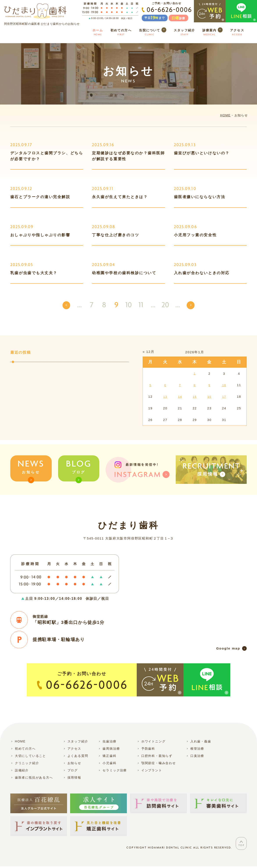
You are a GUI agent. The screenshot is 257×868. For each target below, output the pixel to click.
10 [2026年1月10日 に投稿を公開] (224, 385)
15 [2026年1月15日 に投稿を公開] (195, 397)
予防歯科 (148, 749)
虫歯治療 (109, 741)
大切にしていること (30, 756)
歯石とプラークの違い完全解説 (40, 197)
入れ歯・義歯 (201, 741)
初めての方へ (121, 33)
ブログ (79, 470)
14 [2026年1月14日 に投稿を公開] (180, 397)
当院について (153, 32)
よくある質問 (78, 756)
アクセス (237, 33)
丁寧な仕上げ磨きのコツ (116, 235)
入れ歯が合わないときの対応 (202, 273)
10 (129, 305)
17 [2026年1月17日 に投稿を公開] (224, 397)
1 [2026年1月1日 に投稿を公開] (195, 373)
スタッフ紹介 (184, 33)
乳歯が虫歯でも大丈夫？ (34, 273)
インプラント (152, 770)
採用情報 (74, 777)
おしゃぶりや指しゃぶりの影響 (40, 235)
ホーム (98, 33)
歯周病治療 (111, 749)
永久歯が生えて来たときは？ (120, 197)
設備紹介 (22, 770)
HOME (225, 115)
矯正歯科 (109, 756)
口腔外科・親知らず (157, 756)
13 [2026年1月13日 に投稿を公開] (165, 397)
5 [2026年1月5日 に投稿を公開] (151, 385)
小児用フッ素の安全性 (195, 235)
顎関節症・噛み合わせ (159, 763)
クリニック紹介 (27, 763)
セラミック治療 (115, 770)
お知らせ (31, 470)
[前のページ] (66, 305)
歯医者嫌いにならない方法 (200, 197)
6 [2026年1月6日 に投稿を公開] (165, 385)
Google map (228, 648)
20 (165, 305)
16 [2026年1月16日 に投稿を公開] (209, 397)
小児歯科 (109, 763)
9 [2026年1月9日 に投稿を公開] (209, 385)
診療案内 (213, 32)
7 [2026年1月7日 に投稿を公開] (180, 385)
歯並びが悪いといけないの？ (202, 153)
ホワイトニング (153, 741)
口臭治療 (197, 756)
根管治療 (197, 749)
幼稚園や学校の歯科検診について (124, 273)
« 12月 (148, 352)
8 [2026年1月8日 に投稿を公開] (195, 385)
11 (141, 305)
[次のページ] (191, 305)
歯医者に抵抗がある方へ (34, 777)
